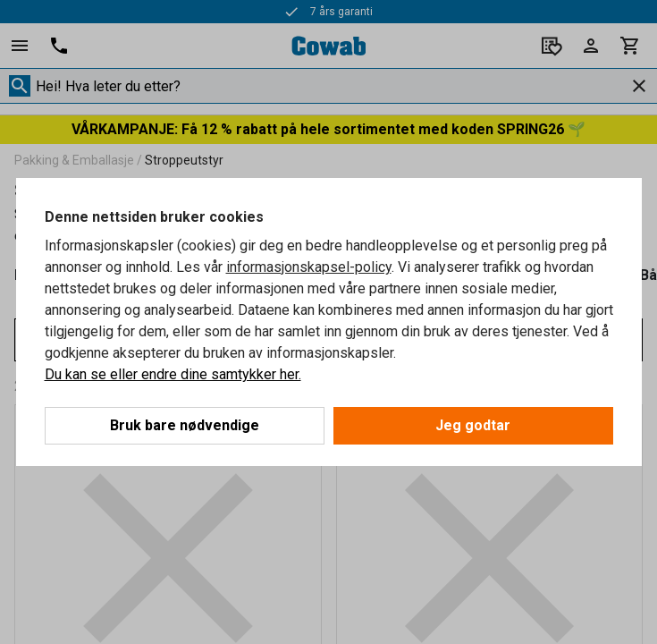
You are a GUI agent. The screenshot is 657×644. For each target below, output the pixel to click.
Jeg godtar (473, 425)
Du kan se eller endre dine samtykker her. (173, 374)
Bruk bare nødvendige (185, 425)
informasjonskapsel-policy (309, 267)
